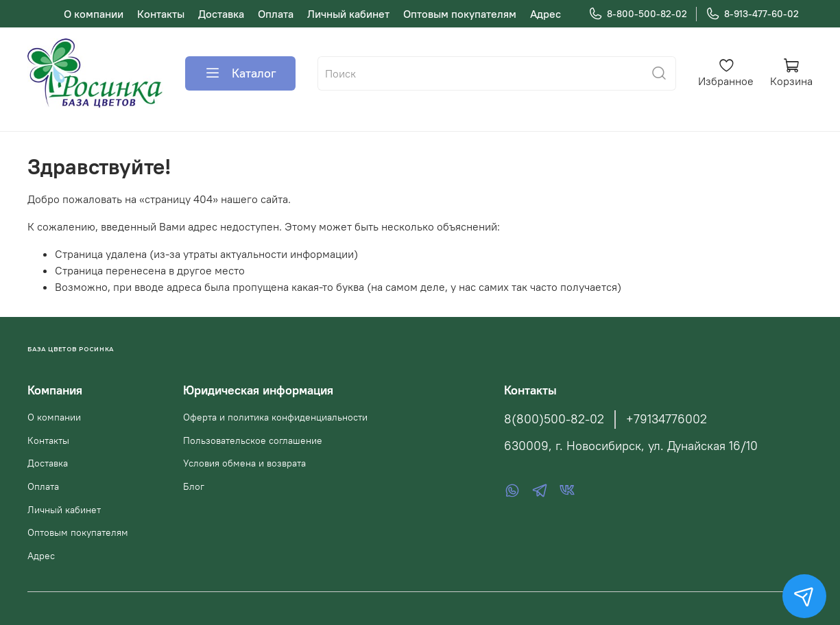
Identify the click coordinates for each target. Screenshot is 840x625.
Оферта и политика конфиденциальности (275, 417)
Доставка (221, 14)
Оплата (276, 14)
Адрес (545, 14)
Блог (194, 486)
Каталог (240, 73)
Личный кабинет (348, 14)
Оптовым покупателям (460, 14)
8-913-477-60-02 (752, 14)
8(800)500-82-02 (554, 419)
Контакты (161, 14)
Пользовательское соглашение (253, 440)
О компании (94, 14)
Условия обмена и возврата (244, 463)
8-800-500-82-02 (638, 14)
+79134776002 (667, 419)
